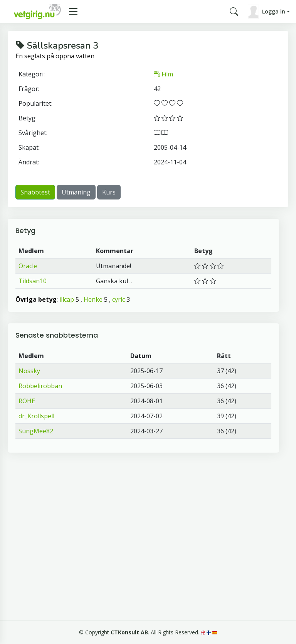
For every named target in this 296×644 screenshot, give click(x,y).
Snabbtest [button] (35, 192)
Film (163, 74)
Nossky (29, 371)
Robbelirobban (40, 386)
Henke (93, 299)
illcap (67, 299)
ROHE (27, 401)
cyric (119, 299)
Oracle (28, 266)
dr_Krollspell (36, 416)
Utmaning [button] (76, 192)
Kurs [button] (109, 192)
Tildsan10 (33, 281)
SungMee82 (36, 431)
